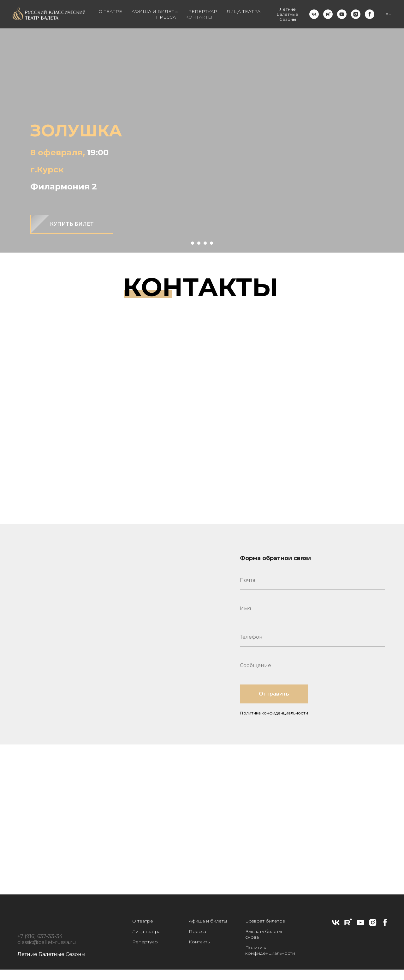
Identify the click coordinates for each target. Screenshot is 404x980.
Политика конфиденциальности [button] (274, 713)
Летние (288, 9)
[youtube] (342, 14)
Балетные (288, 14)
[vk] (314, 14)
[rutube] (328, 14)
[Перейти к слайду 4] (211, 243)
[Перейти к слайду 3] (205, 243)
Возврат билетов (265, 921)
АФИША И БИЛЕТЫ (155, 11)
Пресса (197, 931)
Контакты (200, 942)
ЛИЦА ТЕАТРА (244, 11)
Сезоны (288, 19)
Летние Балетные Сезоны (51, 954)
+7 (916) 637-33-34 (40, 936)
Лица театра (146, 931)
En (388, 15)
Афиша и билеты (208, 921)
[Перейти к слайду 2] (199, 243)
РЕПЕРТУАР (203, 11)
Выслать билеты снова (264, 934)
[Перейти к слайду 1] (193, 243)
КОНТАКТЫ (199, 17)
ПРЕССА (166, 17)
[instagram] (356, 14)
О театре (143, 921)
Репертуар (145, 942)
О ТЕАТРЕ (110, 11)
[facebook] (370, 14)
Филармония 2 (64, 187)
